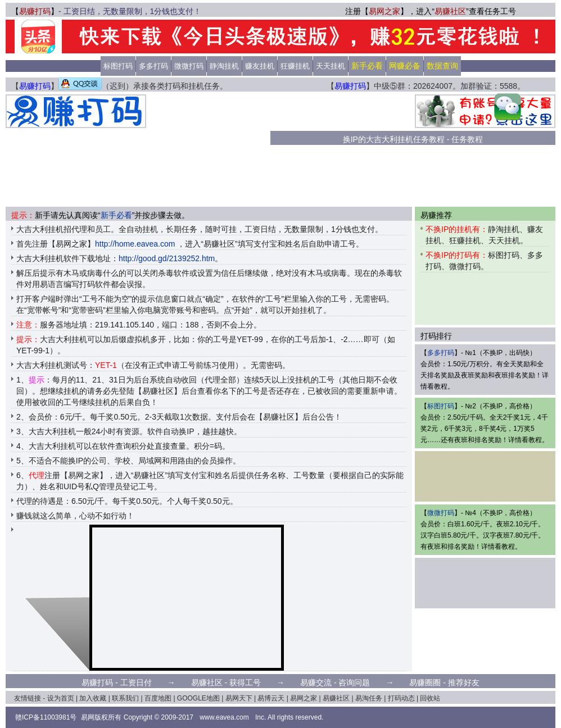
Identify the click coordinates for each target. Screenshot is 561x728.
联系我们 (125, 698)
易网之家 (384, 11)
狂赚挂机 (295, 66)
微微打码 (189, 66)
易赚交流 (316, 683)
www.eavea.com (224, 717)
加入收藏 (93, 698)
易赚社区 (450, 11)
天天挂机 (331, 66)
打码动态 (401, 698)
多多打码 (153, 66)
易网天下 (239, 698)
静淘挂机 (224, 66)
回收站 (430, 698)
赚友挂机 (260, 66)
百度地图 (158, 698)
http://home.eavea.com (135, 244)
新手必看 (116, 215)
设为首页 (61, 698)
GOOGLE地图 (198, 698)
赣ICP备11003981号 (46, 717)
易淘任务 (369, 698)
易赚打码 (35, 11)
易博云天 (271, 698)
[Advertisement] (208, 151)
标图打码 (118, 66)
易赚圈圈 (425, 683)
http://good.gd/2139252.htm (167, 258)
